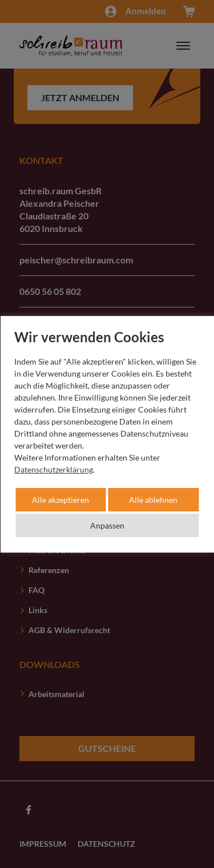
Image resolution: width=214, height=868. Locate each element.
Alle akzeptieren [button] (60, 500)
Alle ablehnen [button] (153, 500)
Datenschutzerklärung (54, 469)
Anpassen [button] (107, 525)
